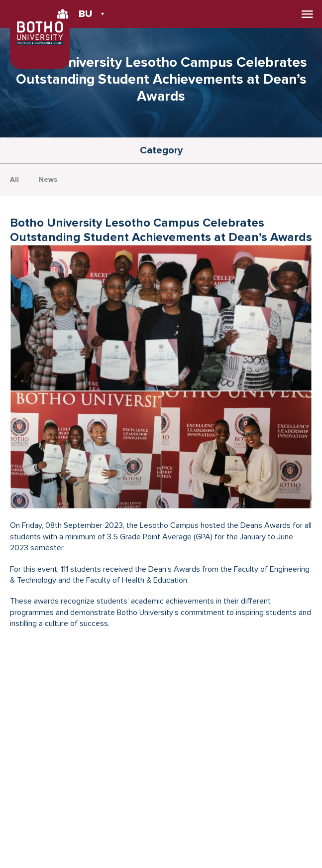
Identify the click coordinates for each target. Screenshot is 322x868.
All (14, 180)
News (48, 180)
